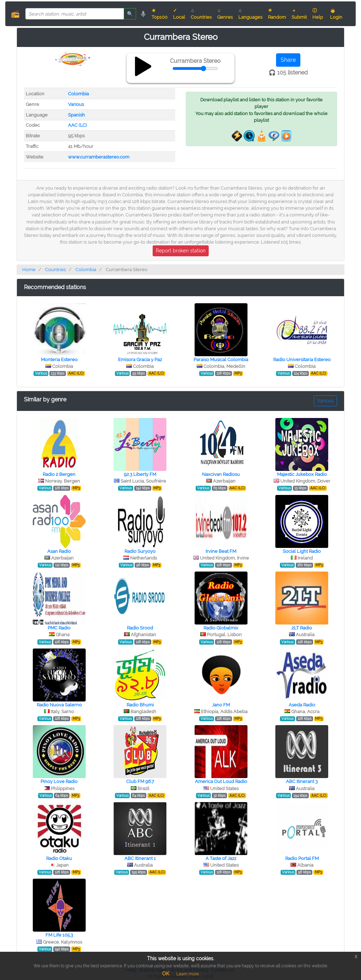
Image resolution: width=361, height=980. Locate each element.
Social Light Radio (302, 551)
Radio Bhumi (140, 705)
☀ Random (277, 14)
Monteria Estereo (59, 360)
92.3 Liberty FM (140, 474)
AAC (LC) (77, 125)
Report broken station (181, 251)
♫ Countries (201, 14)
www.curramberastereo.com (99, 157)
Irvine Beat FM (221, 551)
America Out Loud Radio (221, 781)
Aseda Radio (302, 705)
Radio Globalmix (221, 628)
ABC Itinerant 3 (302, 781)
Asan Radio (59, 551)
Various (76, 104)
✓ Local (179, 14)
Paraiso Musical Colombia (221, 360)
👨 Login (336, 14)
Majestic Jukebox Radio (302, 474)
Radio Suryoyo (140, 551)
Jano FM (221, 705)
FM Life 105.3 (59, 935)
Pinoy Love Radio (59, 781)
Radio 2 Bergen (59, 474)
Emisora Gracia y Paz (140, 360)
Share (288, 60)
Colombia (78, 94)
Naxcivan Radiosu (221, 474)
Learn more (188, 974)
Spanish (77, 115)
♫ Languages (250, 14)
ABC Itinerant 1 (140, 858)
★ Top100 (160, 14)
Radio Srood (140, 628)
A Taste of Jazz (221, 858)
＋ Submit (299, 14)
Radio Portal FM (302, 858)
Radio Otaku (59, 858)
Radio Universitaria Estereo (302, 360)
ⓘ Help (318, 14)
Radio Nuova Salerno (59, 705)
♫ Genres (225, 14)
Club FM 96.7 (140, 781)
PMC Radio (59, 628)
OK (166, 974)
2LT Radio (302, 628)
